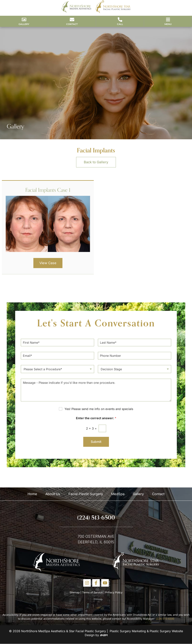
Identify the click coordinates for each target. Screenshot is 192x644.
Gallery (138, 494)
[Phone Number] (135, 356)
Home (32, 494)
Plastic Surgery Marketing (128, 631)
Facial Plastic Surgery (86, 494)
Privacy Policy (114, 592)
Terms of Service (92, 592)
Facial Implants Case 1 (48, 190)
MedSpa (118, 494)
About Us (53, 494)
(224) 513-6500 (96, 517)
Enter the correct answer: (96, 418)
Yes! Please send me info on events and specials (99, 409)
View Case (48, 263)
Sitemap (75, 592)
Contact (158, 494)
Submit (96, 442)
